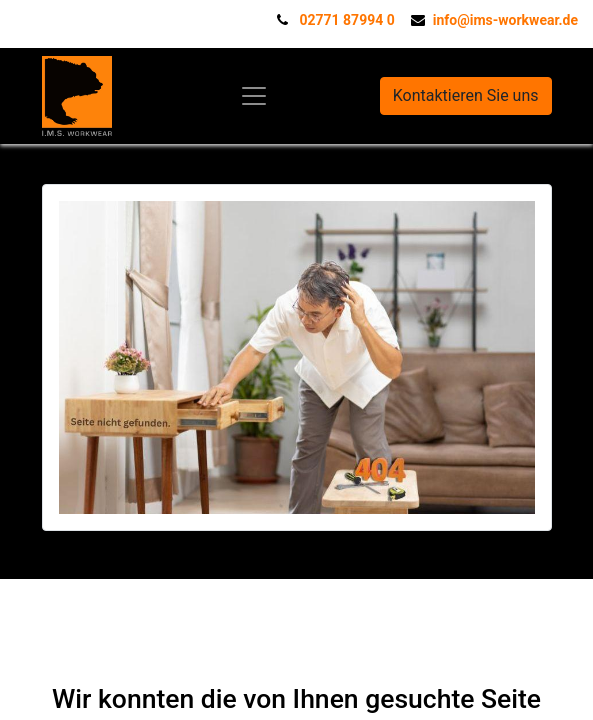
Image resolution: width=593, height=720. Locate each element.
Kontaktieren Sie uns (466, 95)
